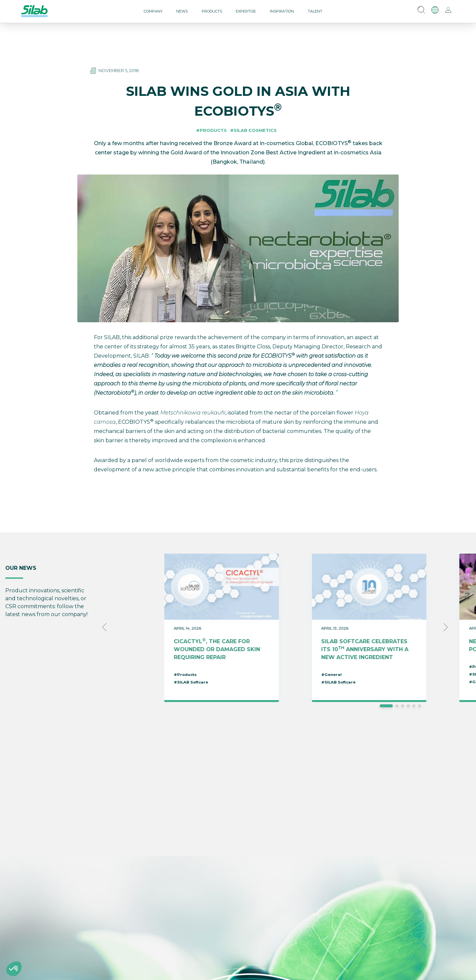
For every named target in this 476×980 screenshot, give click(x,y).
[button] (14, 969)
